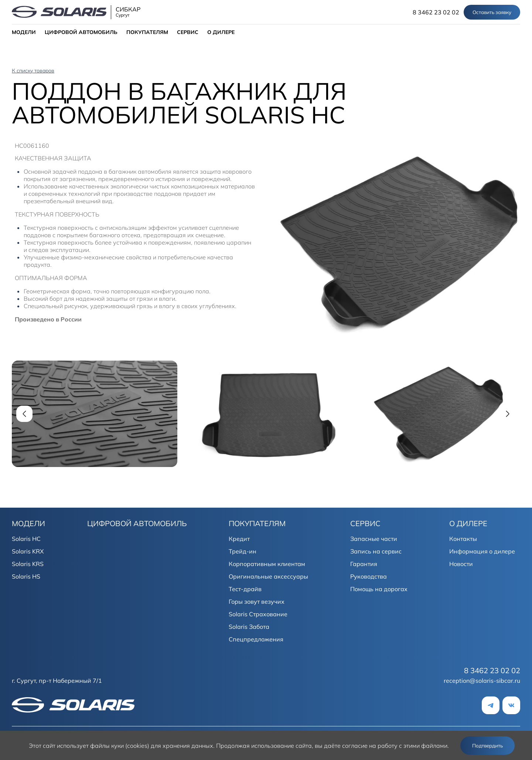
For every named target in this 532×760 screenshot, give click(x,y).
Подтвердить (487, 746)
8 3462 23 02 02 (436, 12)
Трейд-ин (243, 551)
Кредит (239, 539)
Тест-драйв (245, 589)
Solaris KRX (28, 551)
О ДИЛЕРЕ (221, 32)
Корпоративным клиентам (267, 564)
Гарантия (364, 564)
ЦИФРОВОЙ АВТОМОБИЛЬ (81, 32)
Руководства (369, 576)
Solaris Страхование (258, 614)
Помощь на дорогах (379, 589)
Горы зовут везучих (257, 601)
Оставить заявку (492, 12)
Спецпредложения (256, 639)
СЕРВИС (188, 32)
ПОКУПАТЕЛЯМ (147, 32)
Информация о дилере (482, 551)
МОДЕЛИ (24, 32)
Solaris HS (26, 576)
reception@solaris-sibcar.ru (482, 681)
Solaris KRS (28, 564)
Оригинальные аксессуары (268, 576)
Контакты (463, 539)
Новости (461, 564)
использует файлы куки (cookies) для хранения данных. (136, 746)
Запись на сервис (376, 551)
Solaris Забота (249, 627)
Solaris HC (26, 539)
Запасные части (374, 539)
